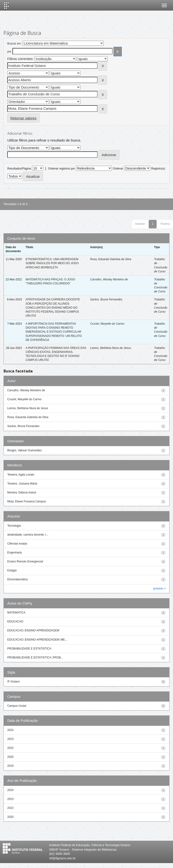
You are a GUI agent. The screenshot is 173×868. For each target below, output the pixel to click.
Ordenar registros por (61, 169)
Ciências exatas (17, 544)
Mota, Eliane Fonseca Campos (27, 501)
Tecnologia (14, 526)
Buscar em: (14, 44)
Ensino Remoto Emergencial (25, 561)
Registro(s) (158, 169)
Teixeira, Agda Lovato (21, 475)
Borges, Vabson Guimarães (25, 450)
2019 (10, 766)
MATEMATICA (16, 613)
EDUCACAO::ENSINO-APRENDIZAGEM (33, 630)
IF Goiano (14, 682)
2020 (10, 757)
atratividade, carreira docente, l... (28, 535)
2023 (10, 739)
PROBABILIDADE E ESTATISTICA (29, 649)
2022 (10, 748)
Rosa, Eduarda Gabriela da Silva (111, 259)
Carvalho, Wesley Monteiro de (109, 279)
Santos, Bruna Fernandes (106, 299)
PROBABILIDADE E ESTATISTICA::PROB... (35, 658)
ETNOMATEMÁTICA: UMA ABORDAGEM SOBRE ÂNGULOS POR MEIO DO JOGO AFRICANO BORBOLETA (52, 263)
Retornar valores (23, 118)
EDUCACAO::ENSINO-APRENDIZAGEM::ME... (37, 640)
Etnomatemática (18, 579)
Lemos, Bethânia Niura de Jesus (110, 348)
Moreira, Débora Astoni (22, 493)
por (9, 52)
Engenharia (14, 553)
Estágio (12, 570)
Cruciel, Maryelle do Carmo (107, 324)
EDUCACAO (15, 622)
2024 (10, 730)
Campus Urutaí (17, 706)
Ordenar (118, 169)
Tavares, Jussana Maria (22, 484)
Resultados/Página (19, 169)
